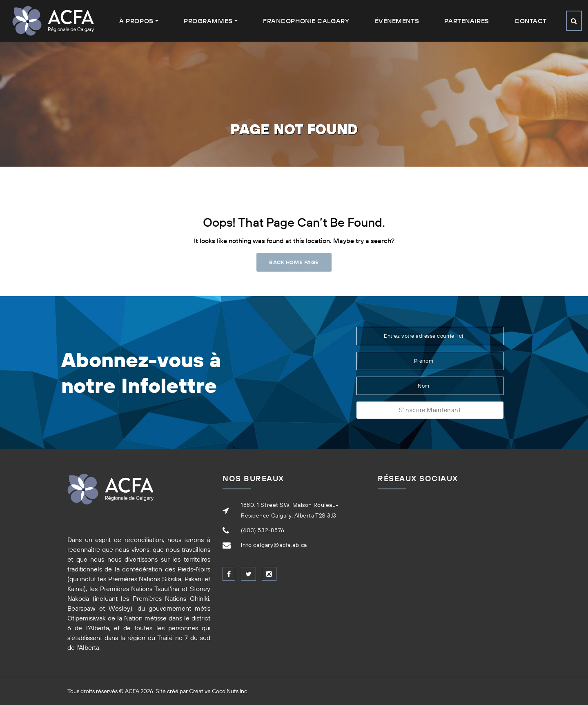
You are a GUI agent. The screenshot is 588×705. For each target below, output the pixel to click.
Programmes (208, 21)
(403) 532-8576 (263, 530)
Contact (531, 21)
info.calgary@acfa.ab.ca (274, 545)
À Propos (136, 21)
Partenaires (467, 21)
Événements (397, 21)
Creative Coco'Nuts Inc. (219, 691)
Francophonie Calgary (306, 21)
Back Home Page (294, 262)
